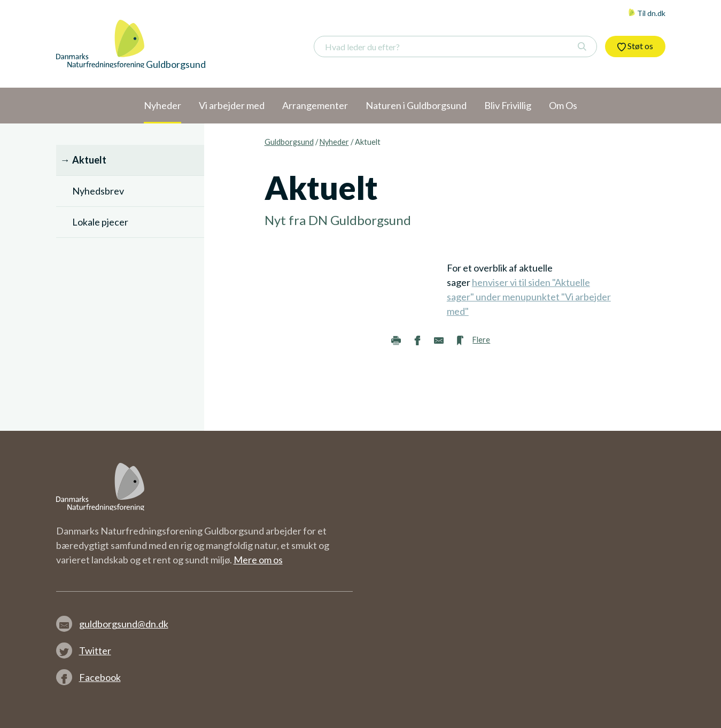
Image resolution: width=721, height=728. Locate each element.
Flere (481, 340)
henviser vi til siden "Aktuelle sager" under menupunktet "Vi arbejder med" (529, 297)
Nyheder (334, 142)
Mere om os (258, 560)
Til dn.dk (647, 13)
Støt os (635, 46)
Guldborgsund (289, 142)
